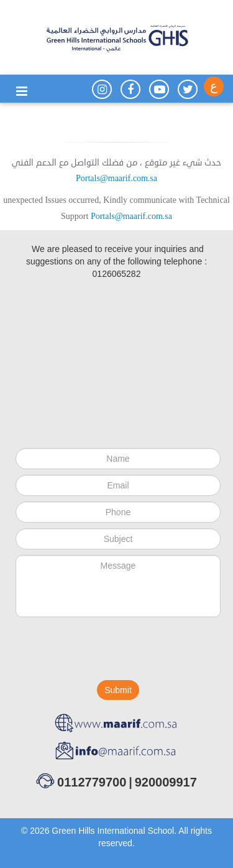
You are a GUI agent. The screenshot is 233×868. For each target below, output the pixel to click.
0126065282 (117, 274)
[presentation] (110, 651)
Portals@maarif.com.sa (116, 178)
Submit (118, 690)
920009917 (166, 782)
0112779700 (92, 782)
